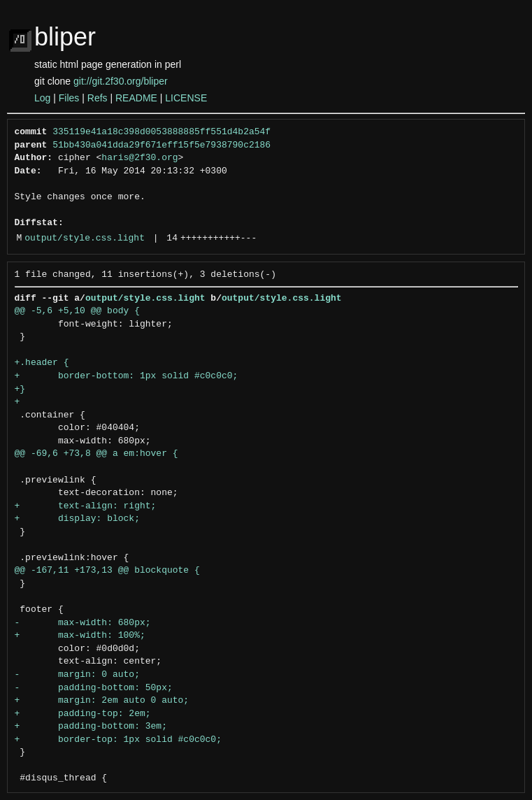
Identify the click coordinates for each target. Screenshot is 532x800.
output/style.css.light (85, 238)
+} (20, 390)
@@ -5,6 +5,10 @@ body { (77, 311)
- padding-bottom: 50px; (94, 688)
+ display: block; (77, 519)
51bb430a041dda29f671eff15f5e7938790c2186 (161, 145)
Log (42, 98)
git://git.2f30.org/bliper (121, 81)
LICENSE (186, 98)
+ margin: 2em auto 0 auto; (102, 701)
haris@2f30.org (139, 158)
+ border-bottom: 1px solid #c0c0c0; (127, 376)
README (136, 98)
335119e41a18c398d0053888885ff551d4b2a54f (161, 132)
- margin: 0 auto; (77, 675)
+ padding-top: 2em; (83, 714)
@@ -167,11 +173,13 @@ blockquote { (107, 571)
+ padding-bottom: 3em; (91, 727)
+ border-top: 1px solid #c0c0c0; (118, 740)
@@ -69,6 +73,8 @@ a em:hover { (96, 454)
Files (69, 98)
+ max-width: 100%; (80, 636)
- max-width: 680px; (83, 623)
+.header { (42, 363)
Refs (98, 98)
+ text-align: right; (86, 506)
